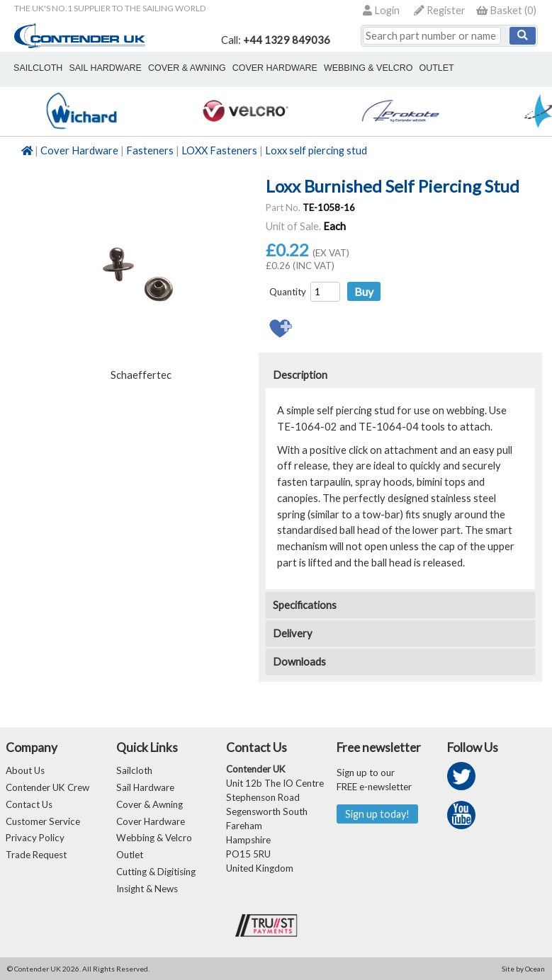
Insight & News (147, 889)
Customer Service (43, 821)
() (506, 10)
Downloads (299, 662)
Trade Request (36, 855)
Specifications (305, 605)
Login (381, 10)
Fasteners (150, 150)
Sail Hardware (145, 787)
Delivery (293, 633)
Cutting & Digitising (156, 872)
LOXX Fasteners (219, 150)
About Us (25, 770)
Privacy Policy (35, 838)
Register (440, 10)
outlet (435, 68)
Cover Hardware (79, 150)
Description (300, 375)
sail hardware (105, 68)
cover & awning (186, 68)
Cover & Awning (150, 804)
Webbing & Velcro (154, 838)
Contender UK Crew (47, 787)
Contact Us (29, 804)
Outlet (130, 855)
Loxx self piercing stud (316, 150)
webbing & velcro (367, 68)
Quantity (288, 292)
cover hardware (274, 68)
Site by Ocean (523, 969)
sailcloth (38, 68)
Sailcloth (134, 770)
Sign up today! (377, 814)
